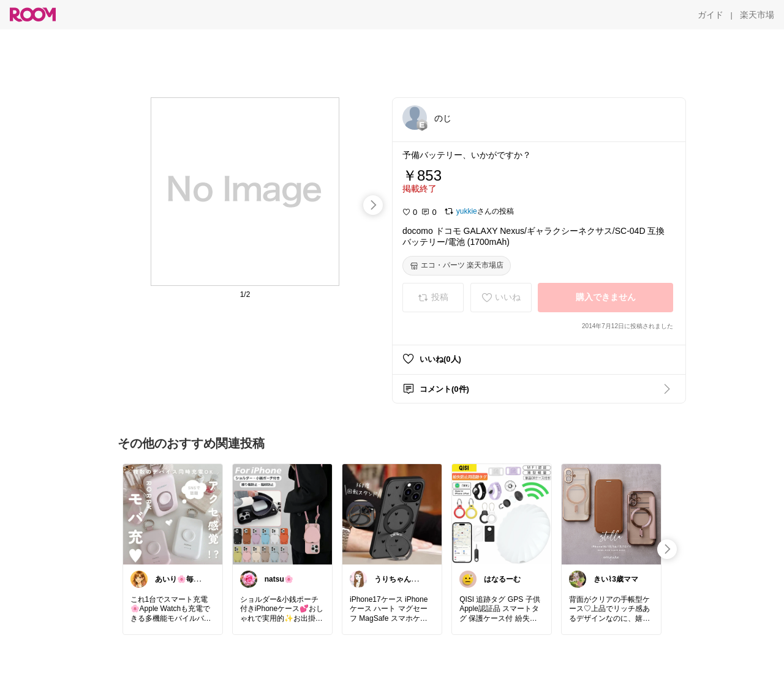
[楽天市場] (757, 15)
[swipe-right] (373, 205)
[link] (173, 514)
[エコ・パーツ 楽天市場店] (457, 266)
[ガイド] (710, 15)
